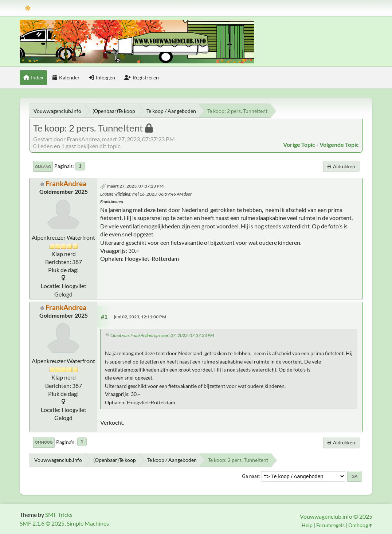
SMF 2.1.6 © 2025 (42, 523)
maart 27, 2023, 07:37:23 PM (135, 186)
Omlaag (43, 166)
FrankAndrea (66, 183)
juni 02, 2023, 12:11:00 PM (140, 317)
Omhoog (44, 442)
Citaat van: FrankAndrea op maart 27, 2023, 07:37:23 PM (162, 335)
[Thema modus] (28, 8)
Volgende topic (339, 144)
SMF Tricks (59, 515)
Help (307, 525)
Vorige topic (299, 144)
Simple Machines (88, 523)
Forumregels (330, 525)
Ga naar (250, 476)
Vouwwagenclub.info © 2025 (336, 516)
